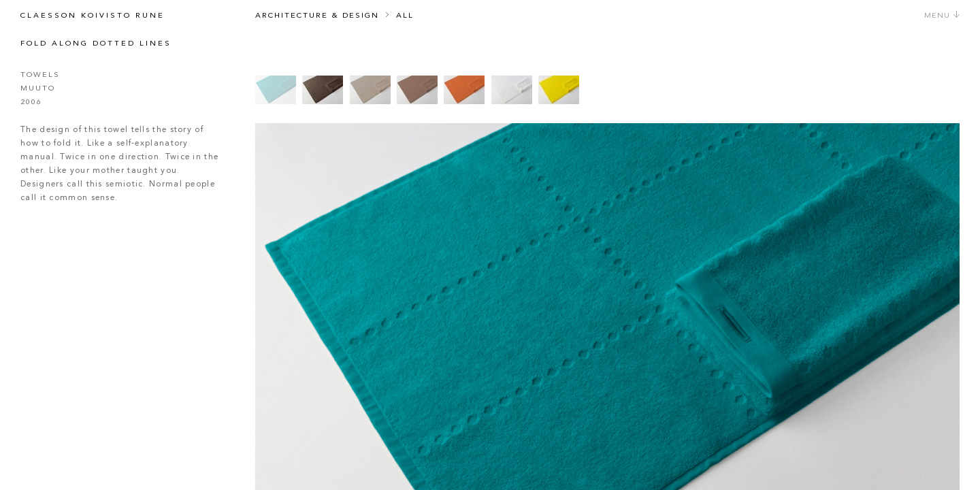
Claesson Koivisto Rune (93, 16)
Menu (942, 16)
